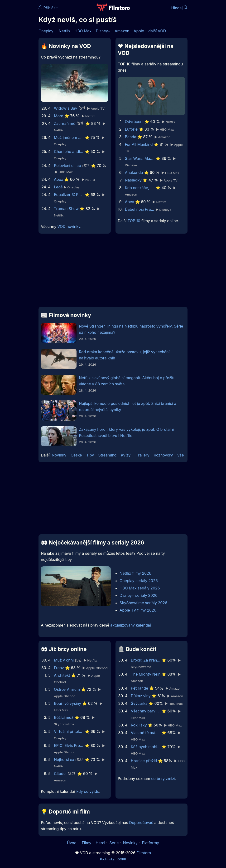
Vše (180, 455)
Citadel (60, 774)
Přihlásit (48, 8)
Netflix (65, 31)
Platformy (150, 843)
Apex (59, 179)
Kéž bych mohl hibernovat (146, 747)
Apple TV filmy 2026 (138, 610)
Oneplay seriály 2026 (139, 581)
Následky (133, 180)
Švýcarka (139, 703)
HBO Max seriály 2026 (140, 588)
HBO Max (83, 31)
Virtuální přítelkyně (69, 731)
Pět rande (140, 688)
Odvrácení (134, 122)
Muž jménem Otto (69, 137)
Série (114, 843)
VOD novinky (69, 226)
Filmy (87, 843)
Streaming (108, 455)
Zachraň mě (65, 123)
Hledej (179, 8)
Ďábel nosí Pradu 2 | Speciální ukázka (140, 209)
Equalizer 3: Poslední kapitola (69, 195)
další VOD (157, 31)
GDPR (122, 859)
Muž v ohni (64, 660)
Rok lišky (139, 725)
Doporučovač (141, 823)
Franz (59, 668)
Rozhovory (163, 455)
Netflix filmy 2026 (135, 573)
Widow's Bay (66, 108)
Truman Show (66, 209)
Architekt (62, 675)
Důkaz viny (141, 696)
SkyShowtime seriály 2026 (143, 603)
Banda (131, 137)
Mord (59, 116)
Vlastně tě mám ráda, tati (146, 733)
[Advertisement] (113, 272)
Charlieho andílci (69, 152)
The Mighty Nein (146, 674)
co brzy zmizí (163, 779)
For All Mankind (139, 144)
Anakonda (134, 172)
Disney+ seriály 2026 (139, 595)
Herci (100, 843)
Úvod (72, 843)
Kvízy (126, 455)
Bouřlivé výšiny (68, 703)
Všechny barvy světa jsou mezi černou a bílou (146, 711)
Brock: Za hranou (146, 660)
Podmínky (107, 859)
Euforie (131, 129)
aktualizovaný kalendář (131, 625)
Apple (139, 31)
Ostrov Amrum (67, 689)
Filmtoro (144, 853)
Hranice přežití (144, 761)
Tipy (90, 455)
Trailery (143, 455)
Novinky (59, 455)
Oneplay (46, 31)
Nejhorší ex (64, 760)
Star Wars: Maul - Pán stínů (140, 158)
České (76, 455)
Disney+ (103, 31)
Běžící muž (64, 717)
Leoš (58, 187)
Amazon (122, 31)
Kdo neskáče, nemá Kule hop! (140, 188)
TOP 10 (134, 221)
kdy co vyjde (88, 791)
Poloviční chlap (67, 166)
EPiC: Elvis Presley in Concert (69, 745)
